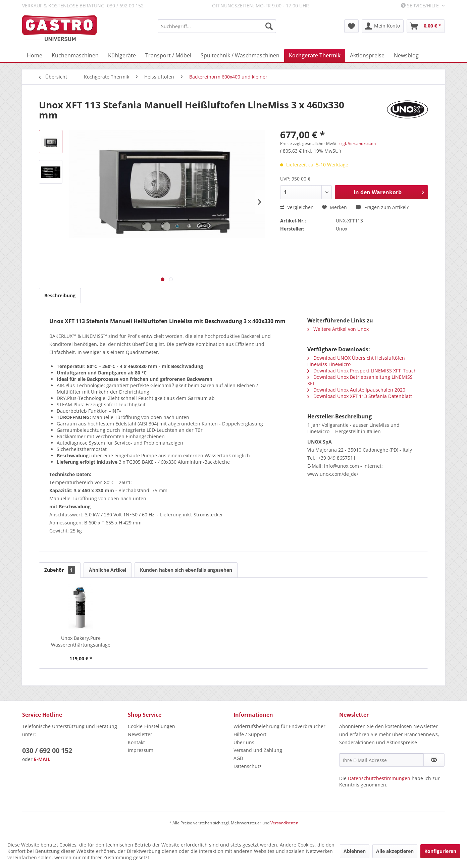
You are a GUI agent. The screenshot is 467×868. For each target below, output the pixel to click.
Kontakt (136, 742)
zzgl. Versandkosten (357, 143)
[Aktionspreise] (367, 55)
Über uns (244, 742)
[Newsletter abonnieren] (434, 760)
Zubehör (60, 570)
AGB (238, 758)
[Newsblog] (406, 55)
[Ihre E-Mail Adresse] (381, 760)
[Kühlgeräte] (122, 55)
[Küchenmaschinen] (75, 55)
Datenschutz (248, 766)
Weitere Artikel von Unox (338, 329)
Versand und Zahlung (258, 750)
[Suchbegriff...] (217, 26)
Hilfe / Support (250, 734)
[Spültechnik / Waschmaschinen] (240, 55)
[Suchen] (269, 26)
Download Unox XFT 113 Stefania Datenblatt (360, 396)
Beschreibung (60, 295)
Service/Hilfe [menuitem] (421, 6)
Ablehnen (355, 851)
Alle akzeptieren (395, 851)
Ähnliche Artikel (108, 570)
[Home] (35, 55)
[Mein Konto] (383, 26)
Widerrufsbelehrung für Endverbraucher (279, 726)
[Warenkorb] (426, 26)
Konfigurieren (440, 851)
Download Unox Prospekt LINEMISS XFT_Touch (362, 371)
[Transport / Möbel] (168, 55)
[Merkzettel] (351, 26)
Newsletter (140, 734)
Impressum (141, 750)
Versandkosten (284, 823)
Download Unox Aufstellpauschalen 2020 (356, 390)
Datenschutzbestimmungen (379, 778)
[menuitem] (217, 26)
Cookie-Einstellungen (151, 726)
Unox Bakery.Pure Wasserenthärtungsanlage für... (81, 642)
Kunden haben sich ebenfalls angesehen (186, 570)
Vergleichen (297, 207)
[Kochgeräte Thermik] (315, 55)
